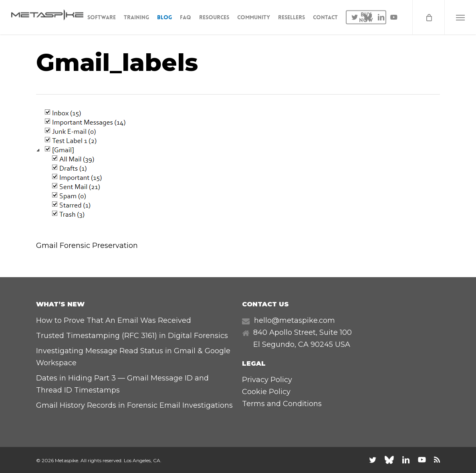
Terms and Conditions (282, 404)
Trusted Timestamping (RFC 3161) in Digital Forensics (132, 336)
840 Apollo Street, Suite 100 (303, 332)
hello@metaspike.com (294, 320)
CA (303, 344)
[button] (460, 17)
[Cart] (428, 17)
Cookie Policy (266, 392)
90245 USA (330, 344)
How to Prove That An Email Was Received (114, 320)
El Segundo (274, 344)
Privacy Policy (267, 380)
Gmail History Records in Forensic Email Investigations (134, 405)
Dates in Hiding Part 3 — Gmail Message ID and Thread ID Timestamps (122, 384)
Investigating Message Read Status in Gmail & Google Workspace (133, 357)
